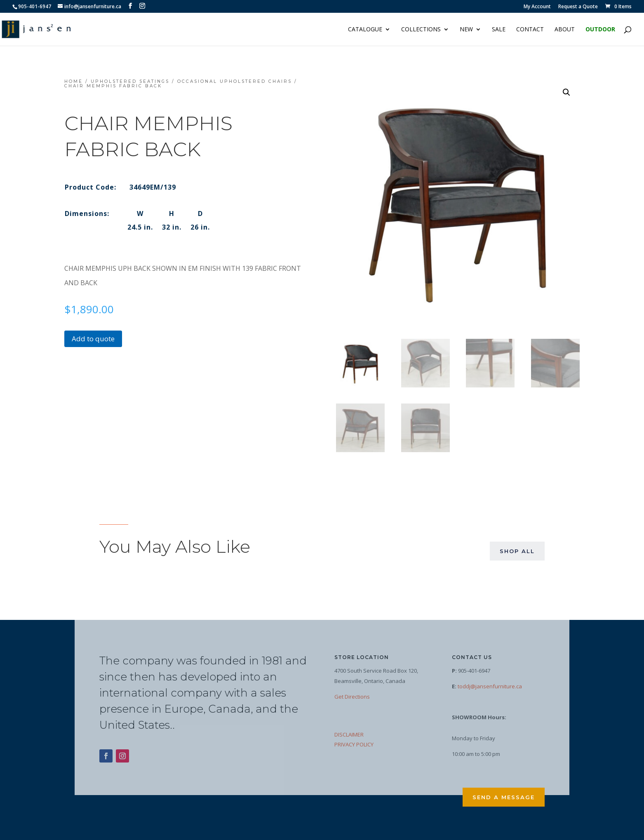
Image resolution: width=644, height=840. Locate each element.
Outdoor (600, 30)
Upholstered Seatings (130, 81)
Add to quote (93, 339)
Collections (421, 30)
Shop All (517, 551)
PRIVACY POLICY (354, 744)
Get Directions (352, 697)
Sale (499, 30)
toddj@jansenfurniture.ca (490, 686)
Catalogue (365, 30)
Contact (530, 30)
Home (74, 81)
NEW (466, 30)
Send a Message (504, 797)
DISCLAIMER (349, 734)
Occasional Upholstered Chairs (235, 81)
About (565, 30)
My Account (537, 7)
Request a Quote (578, 7)
